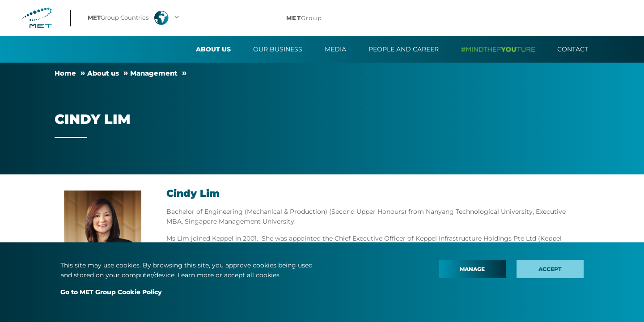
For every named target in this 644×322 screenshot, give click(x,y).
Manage (472, 269)
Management (154, 73)
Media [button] (335, 49)
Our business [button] (278, 49)
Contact (573, 49)
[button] (134, 18)
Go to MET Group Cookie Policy (111, 292)
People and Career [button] (404, 49)
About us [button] (213, 49)
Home (65, 73)
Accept (550, 269)
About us (103, 73)
